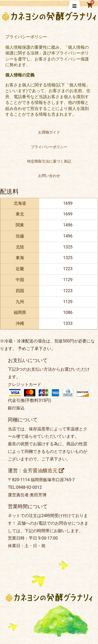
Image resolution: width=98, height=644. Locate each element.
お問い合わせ (49, 176)
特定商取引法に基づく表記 (49, 161)
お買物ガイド (49, 132)
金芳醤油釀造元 (44, 471)
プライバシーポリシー (49, 147)
